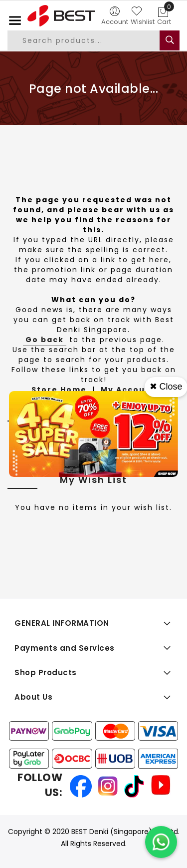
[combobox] (92, 40)
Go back (45, 340)
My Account (128, 390)
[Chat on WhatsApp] (161, 842)
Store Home (59, 390)
